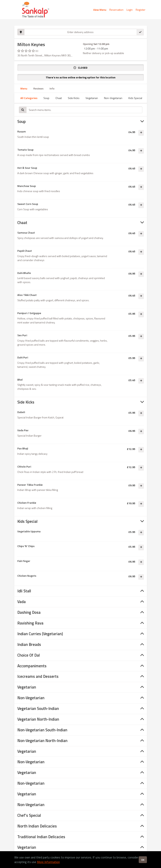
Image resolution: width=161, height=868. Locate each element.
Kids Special (135, 98)
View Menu (100, 10)
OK (143, 860)
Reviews (38, 88)
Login (130, 10)
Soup (46, 98)
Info (52, 88)
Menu (24, 88)
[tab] (81, 122)
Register (141, 10)
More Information (48, 862)
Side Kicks (74, 98)
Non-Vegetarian (113, 98)
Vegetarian (92, 98)
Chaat (59, 98)
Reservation (116, 10)
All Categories (29, 98)
